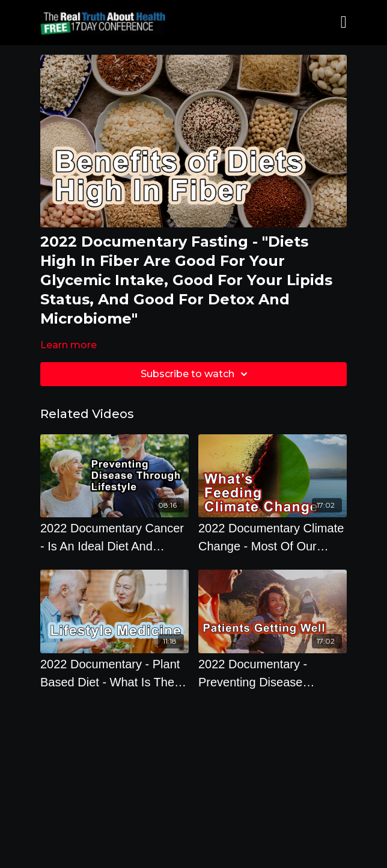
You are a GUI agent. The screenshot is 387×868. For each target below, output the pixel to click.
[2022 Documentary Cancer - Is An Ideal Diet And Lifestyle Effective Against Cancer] (114, 537)
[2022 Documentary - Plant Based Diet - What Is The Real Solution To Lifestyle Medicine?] (114, 673)
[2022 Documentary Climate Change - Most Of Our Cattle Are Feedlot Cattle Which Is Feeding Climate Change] (273, 537)
